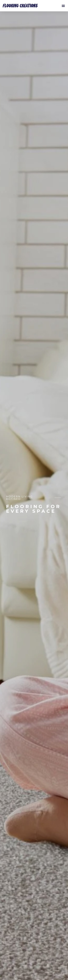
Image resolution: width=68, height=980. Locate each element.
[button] (63, 6)
